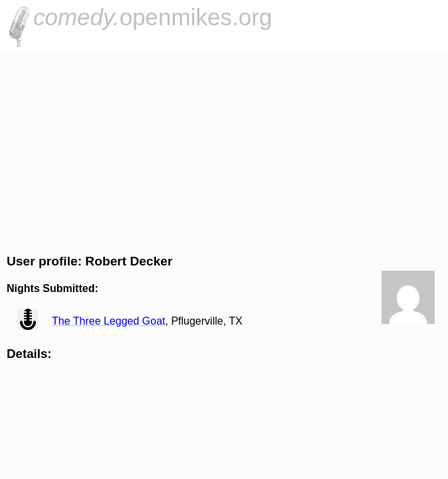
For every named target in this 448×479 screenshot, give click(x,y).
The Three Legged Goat (109, 321)
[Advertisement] (224, 150)
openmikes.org (153, 17)
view (28, 319)
